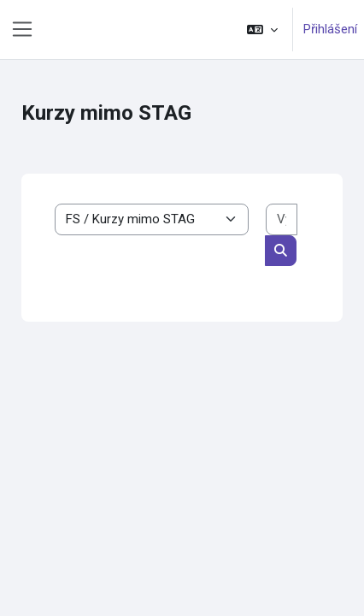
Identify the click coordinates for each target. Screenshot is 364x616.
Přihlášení (330, 29)
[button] (262, 30)
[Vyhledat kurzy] (282, 219)
